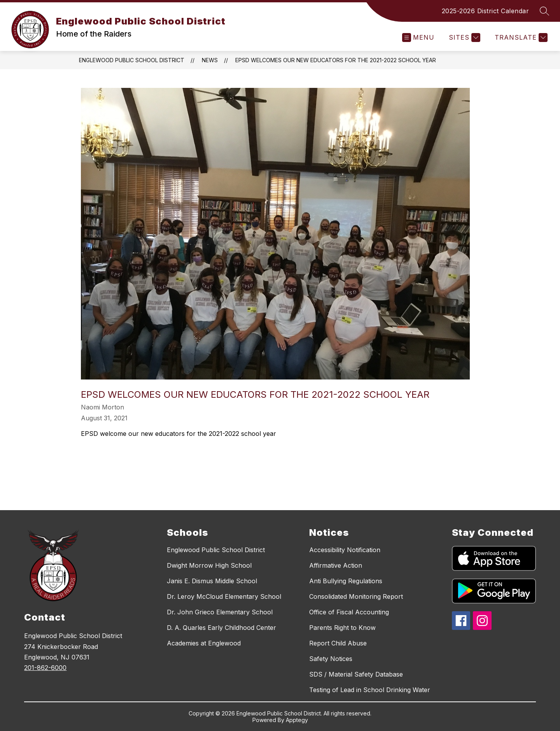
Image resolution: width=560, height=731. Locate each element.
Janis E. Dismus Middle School (212, 581)
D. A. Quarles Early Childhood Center (221, 628)
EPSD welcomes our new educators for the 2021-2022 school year (336, 60)
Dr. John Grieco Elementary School (220, 612)
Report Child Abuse (338, 643)
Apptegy (297, 720)
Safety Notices (331, 659)
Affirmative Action (336, 565)
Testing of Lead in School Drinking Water (370, 690)
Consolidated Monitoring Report (356, 596)
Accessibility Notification (345, 550)
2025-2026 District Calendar (486, 11)
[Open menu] (418, 38)
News (210, 60)
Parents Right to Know (342, 628)
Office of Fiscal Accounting (349, 612)
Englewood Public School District (132, 60)
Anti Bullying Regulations (346, 581)
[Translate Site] (520, 38)
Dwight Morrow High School (209, 565)
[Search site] (544, 11)
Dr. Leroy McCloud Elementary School (224, 596)
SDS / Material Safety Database (356, 674)
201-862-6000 (45, 668)
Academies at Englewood (204, 643)
